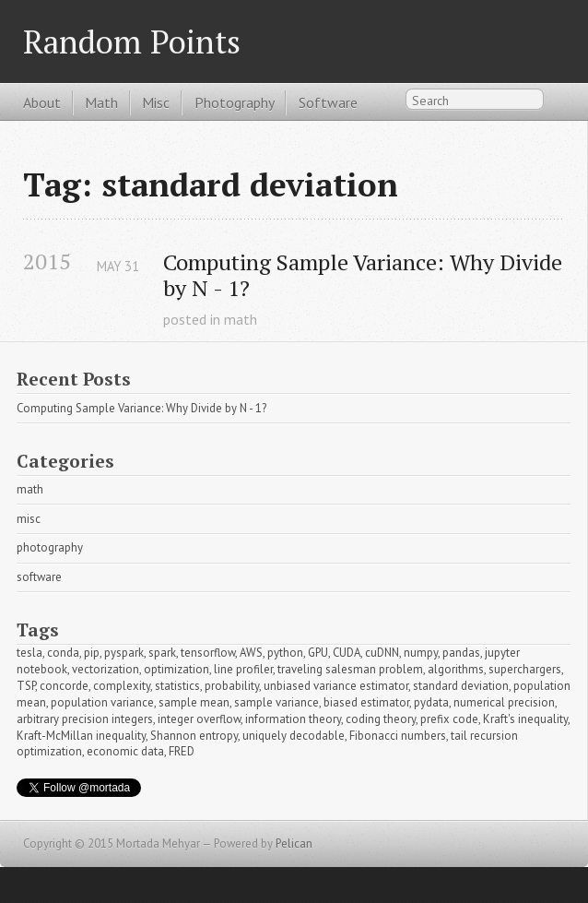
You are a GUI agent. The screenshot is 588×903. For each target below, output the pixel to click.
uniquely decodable (294, 736)
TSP (26, 686)
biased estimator (366, 702)
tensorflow (208, 653)
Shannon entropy (194, 736)
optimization (176, 669)
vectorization (106, 669)
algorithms (456, 669)
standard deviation (461, 686)
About (42, 102)
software (39, 577)
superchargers (525, 669)
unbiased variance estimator (336, 686)
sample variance (276, 702)
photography (50, 547)
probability (232, 686)
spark (162, 653)
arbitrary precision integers (85, 719)
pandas (461, 653)
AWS (251, 653)
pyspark (124, 653)
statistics (177, 686)
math (241, 319)
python (285, 653)
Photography (235, 102)
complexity (122, 686)
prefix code (449, 719)
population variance (102, 702)
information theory (293, 719)
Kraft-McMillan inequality (81, 736)
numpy (421, 653)
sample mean (194, 702)
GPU (318, 653)
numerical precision (504, 702)
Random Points (132, 41)
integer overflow (199, 719)
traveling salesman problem (350, 669)
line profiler (243, 669)
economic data (125, 751)
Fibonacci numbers (398, 736)
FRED (182, 751)
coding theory (381, 719)
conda (63, 653)
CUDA (347, 653)
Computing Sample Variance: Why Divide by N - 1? (364, 276)
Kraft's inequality (525, 719)
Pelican (294, 844)
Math (101, 102)
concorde (64, 686)
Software (328, 102)
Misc (156, 102)
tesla (29, 653)
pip (92, 653)
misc (29, 519)
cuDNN (382, 653)
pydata (431, 702)
